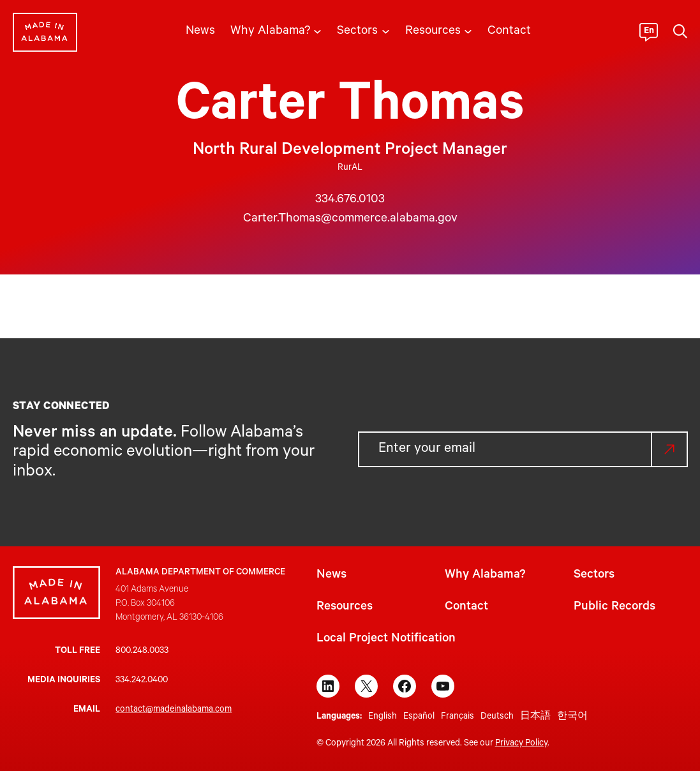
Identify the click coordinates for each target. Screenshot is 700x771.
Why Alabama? (485, 576)
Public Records (614, 608)
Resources (345, 608)
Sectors (594, 576)
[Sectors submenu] (386, 30)
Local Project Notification (386, 640)
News (331, 576)
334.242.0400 (142, 681)
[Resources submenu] (468, 30)
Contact (466, 608)
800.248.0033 (142, 652)
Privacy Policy (521, 744)
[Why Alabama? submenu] (317, 30)
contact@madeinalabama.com (174, 710)
